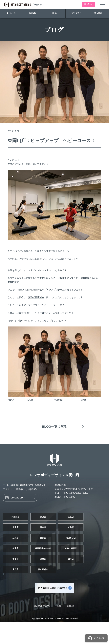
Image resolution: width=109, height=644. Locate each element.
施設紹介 (33, 14)
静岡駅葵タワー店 (54, 563)
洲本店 (19, 536)
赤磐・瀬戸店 (90, 563)
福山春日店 (90, 549)
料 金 (55, 14)
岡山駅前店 (54, 590)
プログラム (76, 14)
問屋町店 (19, 522)
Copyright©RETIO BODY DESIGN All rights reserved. (55, 640)
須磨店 (19, 563)
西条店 (54, 549)
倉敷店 (54, 576)
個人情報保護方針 (43, 628)
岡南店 (54, 536)
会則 (59, 628)
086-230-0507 (22, 500)
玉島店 (90, 522)
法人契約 (98, 14)
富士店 (19, 576)
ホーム (11, 14)
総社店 (90, 576)
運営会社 (71, 628)
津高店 (54, 522)
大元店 (19, 590)
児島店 (90, 536)
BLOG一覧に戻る (54, 427)
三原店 (19, 549)
